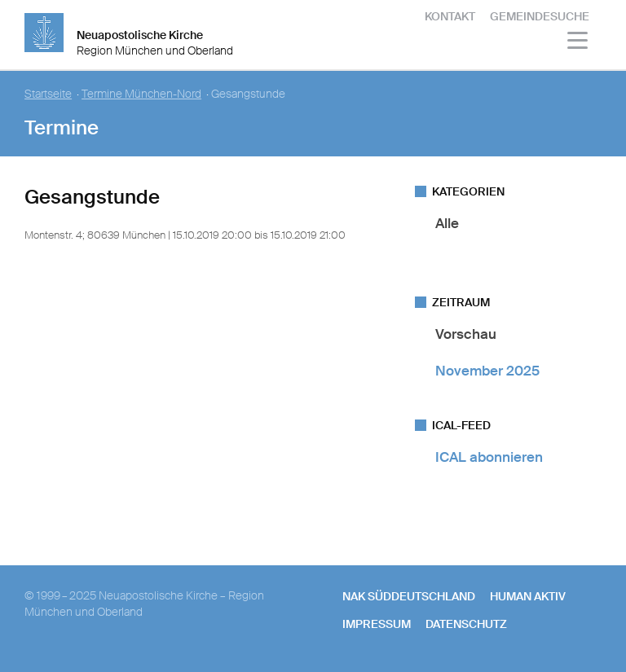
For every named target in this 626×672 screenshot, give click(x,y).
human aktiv (528, 596)
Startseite (48, 94)
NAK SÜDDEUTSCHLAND (409, 596)
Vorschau (466, 334)
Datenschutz (466, 624)
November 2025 (487, 371)
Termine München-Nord (141, 94)
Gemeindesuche (540, 16)
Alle (447, 223)
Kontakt (450, 16)
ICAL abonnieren (489, 457)
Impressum (377, 624)
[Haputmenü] (578, 43)
